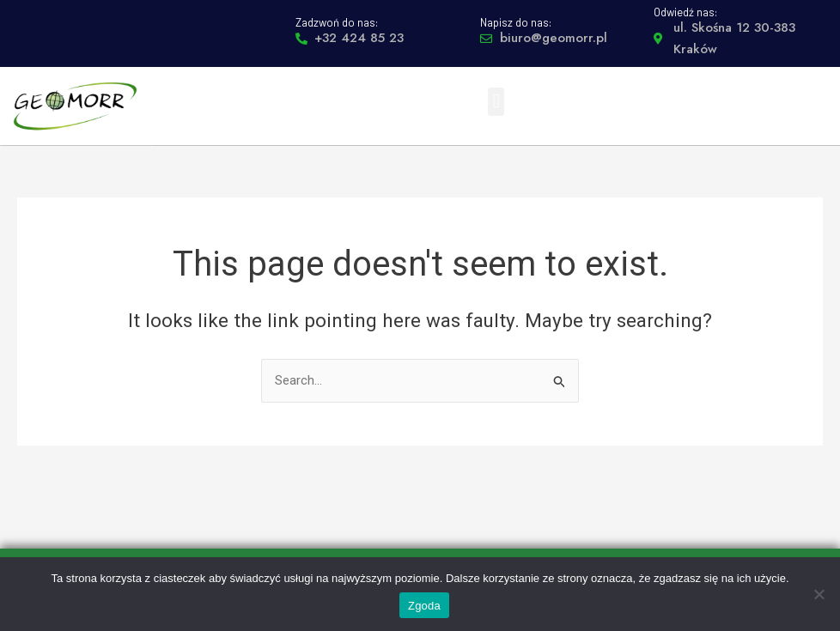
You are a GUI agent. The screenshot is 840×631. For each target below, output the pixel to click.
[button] (496, 102)
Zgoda (424, 606)
